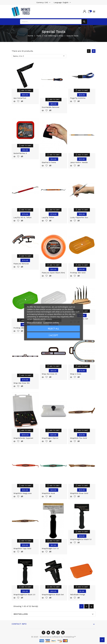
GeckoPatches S (20, 153)
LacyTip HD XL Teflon (22, 217)
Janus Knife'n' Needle (79, 162)
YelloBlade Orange (78, 595)
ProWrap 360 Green (22, 328)
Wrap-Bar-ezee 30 (49, 374)
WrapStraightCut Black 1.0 (81, 539)
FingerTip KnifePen (78, 98)
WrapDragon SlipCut (50, 438)
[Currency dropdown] (43, 2)
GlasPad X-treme (49, 162)
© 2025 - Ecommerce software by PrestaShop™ (54, 637)
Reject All (53, 329)
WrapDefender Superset (23, 438)
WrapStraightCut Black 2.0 (24, 595)
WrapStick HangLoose (23, 493)
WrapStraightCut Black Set (53, 595)
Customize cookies (51, 322)
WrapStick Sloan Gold (79, 493)
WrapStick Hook (48, 493)
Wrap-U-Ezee (76, 374)
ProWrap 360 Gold (78, 273)
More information (34, 322)
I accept (53, 335)
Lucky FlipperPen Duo (79, 217)
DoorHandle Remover (51, 107)
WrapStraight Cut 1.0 (50, 548)
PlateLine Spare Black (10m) (53, 273)
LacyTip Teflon (48, 217)
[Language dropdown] (62, 2)
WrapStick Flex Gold (78, 438)
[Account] (85, 12)
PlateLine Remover (21, 264)
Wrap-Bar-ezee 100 (21, 383)
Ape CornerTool (20, 98)
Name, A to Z (39, 56)
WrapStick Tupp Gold (22, 548)
